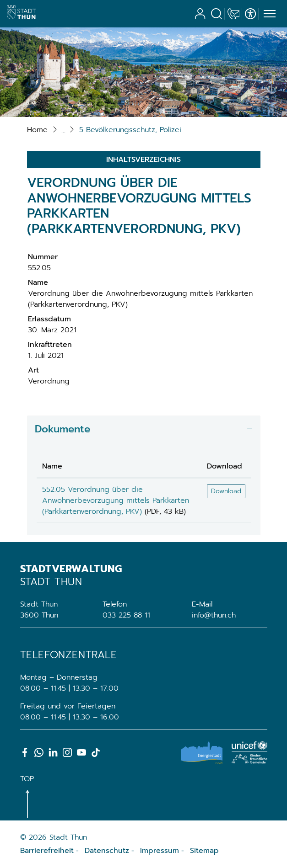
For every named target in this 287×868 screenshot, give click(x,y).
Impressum (160, 851)
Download (226, 491)
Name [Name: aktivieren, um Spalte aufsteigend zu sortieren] (52, 466)
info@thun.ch (214, 615)
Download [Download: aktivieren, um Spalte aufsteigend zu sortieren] (225, 466)
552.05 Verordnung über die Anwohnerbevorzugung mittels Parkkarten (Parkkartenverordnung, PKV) (116, 501)
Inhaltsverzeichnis (143, 160)
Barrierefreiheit (47, 851)
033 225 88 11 (126, 615)
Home (37, 130)
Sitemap (204, 851)
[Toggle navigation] (268, 14)
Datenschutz (107, 851)
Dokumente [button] (62, 429)
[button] (130, 130)
